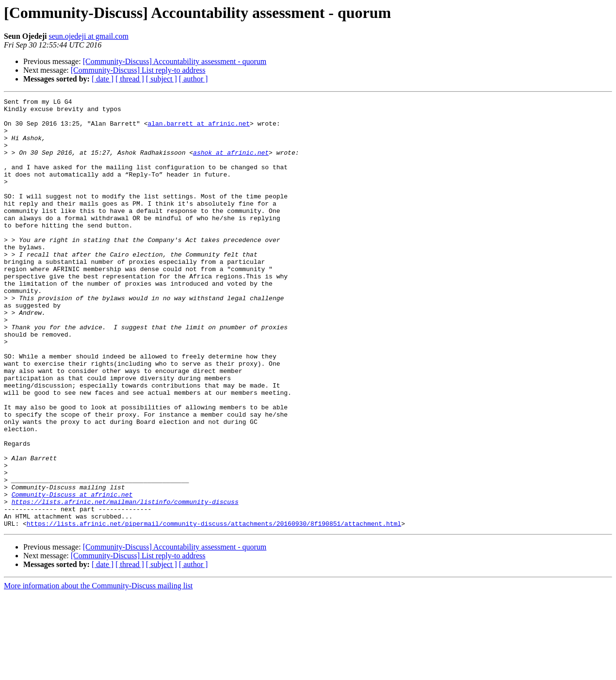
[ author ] (194, 79)
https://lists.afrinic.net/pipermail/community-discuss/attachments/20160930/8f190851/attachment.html (214, 609)
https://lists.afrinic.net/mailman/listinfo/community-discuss (125, 583)
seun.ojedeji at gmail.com (88, 36)
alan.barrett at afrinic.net (199, 129)
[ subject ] (162, 79)
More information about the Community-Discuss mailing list (98, 672)
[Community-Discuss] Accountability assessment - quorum (175, 61)
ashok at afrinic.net (231, 164)
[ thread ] (130, 79)
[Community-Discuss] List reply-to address (138, 70)
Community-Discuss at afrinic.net (72, 574)
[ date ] (103, 79)
